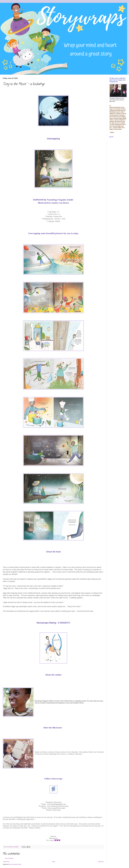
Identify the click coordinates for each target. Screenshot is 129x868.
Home (54, 862)
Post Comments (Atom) (15, 864)
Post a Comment (9, 858)
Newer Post (6, 862)
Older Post (101, 862)
